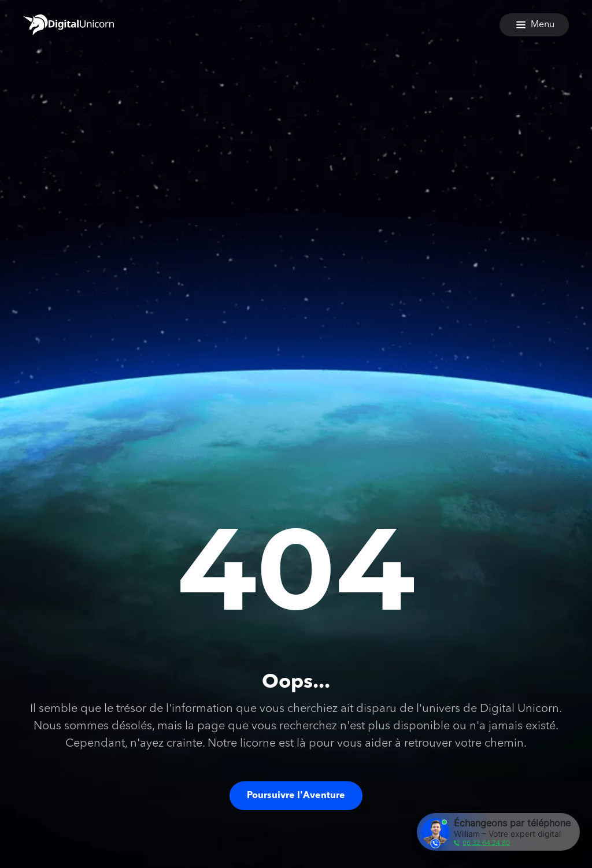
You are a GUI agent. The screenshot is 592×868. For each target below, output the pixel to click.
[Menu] (534, 25)
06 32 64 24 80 (486, 843)
